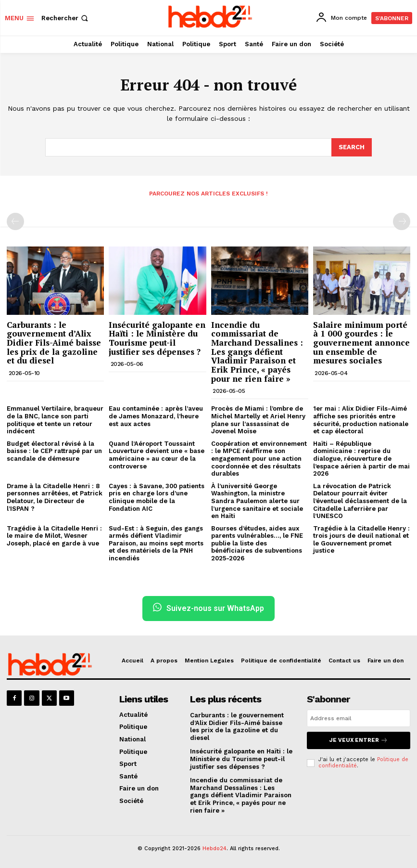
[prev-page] (15, 221)
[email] (359, 718)
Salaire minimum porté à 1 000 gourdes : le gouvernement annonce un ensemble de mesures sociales (361, 342)
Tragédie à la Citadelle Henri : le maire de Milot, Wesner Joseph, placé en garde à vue (54, 535)
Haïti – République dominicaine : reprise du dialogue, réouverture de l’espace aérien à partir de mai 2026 (361, 458)
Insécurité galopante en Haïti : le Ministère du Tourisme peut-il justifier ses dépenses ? (157, 337)
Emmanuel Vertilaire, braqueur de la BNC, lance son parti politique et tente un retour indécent (55, 419)
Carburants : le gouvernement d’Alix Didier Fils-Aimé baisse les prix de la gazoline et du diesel (54, 342)
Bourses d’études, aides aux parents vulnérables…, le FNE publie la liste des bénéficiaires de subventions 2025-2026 (257, 542)
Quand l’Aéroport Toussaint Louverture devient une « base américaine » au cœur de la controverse (157, 454)
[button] (66, 18)
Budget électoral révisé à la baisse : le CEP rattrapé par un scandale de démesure (54, 451)
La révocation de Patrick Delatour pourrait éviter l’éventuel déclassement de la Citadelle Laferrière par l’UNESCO (360, 500)
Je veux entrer (359, 740)
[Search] (352, 147)
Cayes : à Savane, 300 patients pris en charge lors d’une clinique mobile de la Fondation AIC (157, 497)
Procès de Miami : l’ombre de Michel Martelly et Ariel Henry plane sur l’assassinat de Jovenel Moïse (258, 419)
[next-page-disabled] (402, 221)
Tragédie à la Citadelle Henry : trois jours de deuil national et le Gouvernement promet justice (361, 539)
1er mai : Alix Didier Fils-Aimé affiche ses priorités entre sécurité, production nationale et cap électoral (361, 419)
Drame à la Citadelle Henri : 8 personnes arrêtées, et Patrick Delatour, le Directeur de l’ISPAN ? (55, 497)
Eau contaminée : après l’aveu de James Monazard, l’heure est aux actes (156, 415)
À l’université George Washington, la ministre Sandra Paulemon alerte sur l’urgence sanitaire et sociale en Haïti (257, 500)
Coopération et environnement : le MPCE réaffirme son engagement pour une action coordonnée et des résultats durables (259, 458)
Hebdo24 (215, 848)
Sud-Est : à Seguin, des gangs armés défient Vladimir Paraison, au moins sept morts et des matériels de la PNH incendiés (156, 542)
